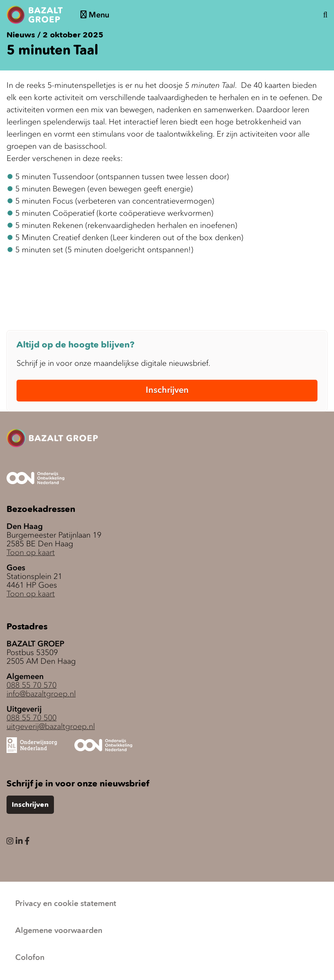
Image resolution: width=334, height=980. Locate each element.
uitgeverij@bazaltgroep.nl (51, 726)
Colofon (30, 958)
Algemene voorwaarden (59, 931)
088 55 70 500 (32, 718)
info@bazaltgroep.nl (41, 694)
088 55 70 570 (32, 685)
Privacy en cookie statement (66, 904)
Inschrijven (167, 390)
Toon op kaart (31, 552)
